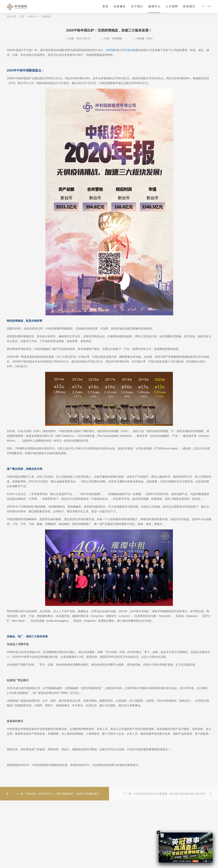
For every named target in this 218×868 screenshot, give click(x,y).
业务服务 (120, 6)
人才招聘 (172, 6)
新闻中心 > (34, 16)
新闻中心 (154, 6)
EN (210, 6)
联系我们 (189, 6)
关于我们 (137, 6)
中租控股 (130, 50)
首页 (105, 6)
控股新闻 (46, 16)
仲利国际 (111, 50)
